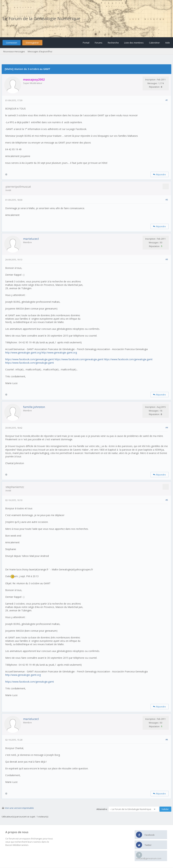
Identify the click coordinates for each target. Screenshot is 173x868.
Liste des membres (134, 43)
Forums (99, 43)
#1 (167, 100)
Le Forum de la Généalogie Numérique (41, 18)
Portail (86, 43)
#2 (167, 200)
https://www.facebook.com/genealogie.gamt (30, 359)
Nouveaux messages (14, 51)
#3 (167, 259)
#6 (167, 739)
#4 (167, 427)
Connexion (11, 43)
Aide (168, 43)
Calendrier (154, 43)
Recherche (113, 43)
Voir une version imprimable (19, 808)
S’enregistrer (32, 43)
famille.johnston (34, 407)
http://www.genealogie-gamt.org (23, 353)
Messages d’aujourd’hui (40, 51)
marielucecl (31, 239)
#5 (167, 500)
